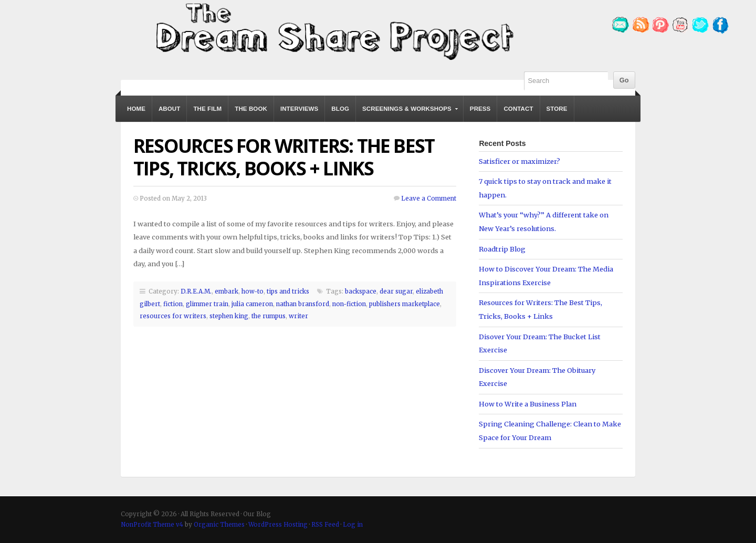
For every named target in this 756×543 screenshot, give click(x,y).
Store (557, 109)
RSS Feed (325, 525)
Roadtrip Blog (502, 249)
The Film (207, 109)
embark (227, 291)
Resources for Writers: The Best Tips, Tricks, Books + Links (284, 157)
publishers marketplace (405, 304)
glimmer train (207, 304)
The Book (251, 109)
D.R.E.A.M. (196, 291)
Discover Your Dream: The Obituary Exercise (537, 377)
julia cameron (252, 304)
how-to (253, 291)
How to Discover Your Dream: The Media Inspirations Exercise (546, 276)
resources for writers (173, 316)
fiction (173, 304)
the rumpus (269, 316)
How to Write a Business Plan (528, 404)
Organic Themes (219, 525)
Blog (340, 109)
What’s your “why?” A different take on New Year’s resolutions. (544, 222)
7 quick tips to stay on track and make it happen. (545, 188)
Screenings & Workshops (407, 114)
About (169, 109)
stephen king (229, 316)
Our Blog (333, 30)
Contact (518, 109)
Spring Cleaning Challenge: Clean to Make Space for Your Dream (550, 431)
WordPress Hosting (278, 525)
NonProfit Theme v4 (152, 525)
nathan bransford (303, 304)
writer (298, 316)
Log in (353, 525)
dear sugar (396, 291)
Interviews (299, 109)
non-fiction (349, 304)
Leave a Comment (429, 199)
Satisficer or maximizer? (519, 161)
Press (480, 109)
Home (136, 109)
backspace (361, 291)
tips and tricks (288, 291)
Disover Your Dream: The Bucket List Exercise (540, 343)
